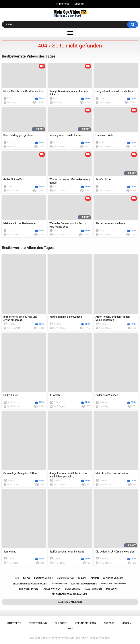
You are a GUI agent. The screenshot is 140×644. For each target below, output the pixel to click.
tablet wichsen (51, 589)
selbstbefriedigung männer (69, 594)
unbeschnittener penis (114, 584)
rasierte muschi (44, 578)
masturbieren (94, 589)
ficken (95, 578)
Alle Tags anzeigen (70, 602)
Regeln (127, 623)
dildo (27, 578)
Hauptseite (14, 623)
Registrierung (62, 4)
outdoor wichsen (113, 578)
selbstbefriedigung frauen (30, 584)
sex (17, 578)
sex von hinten (29, 589)
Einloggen (79, 4)
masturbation (59, 584)
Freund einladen (86, 623)
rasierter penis (66, 578)
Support (109, 623)
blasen (82, 578)
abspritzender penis (84, 584)
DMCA (70, 629)
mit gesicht (113, 589)
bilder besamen (73, 589)
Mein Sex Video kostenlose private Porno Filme (63, 638)
